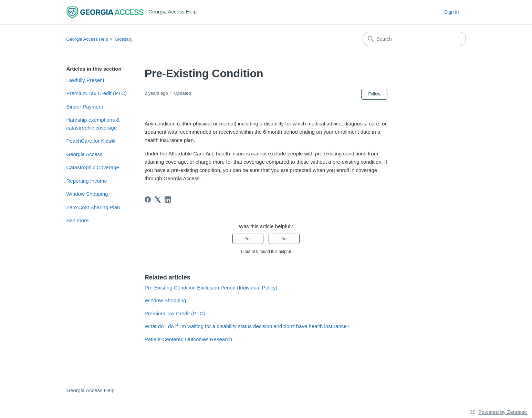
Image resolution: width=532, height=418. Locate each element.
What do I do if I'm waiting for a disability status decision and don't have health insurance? (247, 326)
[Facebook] (148, 200)
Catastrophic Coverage (93, 167)
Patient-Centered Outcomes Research (188, 339)
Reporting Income (87, 181)
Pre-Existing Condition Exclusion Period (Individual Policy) (211, 288)
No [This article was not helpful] (284, 239)
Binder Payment (85, 107)
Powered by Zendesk (503, 412)
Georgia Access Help (87, 39)
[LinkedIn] (168, 200)
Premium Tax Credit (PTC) (97, 93)
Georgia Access (85, 154)
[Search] (414, 39)
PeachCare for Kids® (91, 141)
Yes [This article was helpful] (248, 239)
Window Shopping (87, 194)
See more (78, 220)
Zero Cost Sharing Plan (93, 207)
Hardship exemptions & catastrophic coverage (93, 124)
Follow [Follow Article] (374, 94)
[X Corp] (158, 200)
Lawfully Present (85, 80)
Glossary (123, 39)
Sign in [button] (452, 12)
